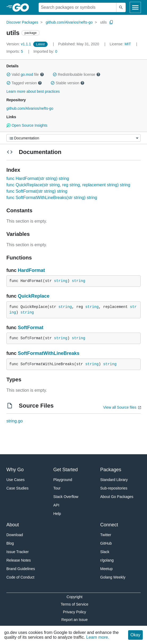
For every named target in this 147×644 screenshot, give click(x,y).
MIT (128, 44)
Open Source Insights (27, 125)
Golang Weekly (113, 577)
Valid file (25, 74)
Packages (111, 470)
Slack (105, 552)
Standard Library (114, 480)
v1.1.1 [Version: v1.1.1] (19, 44)
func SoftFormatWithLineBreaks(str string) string (52, 198)
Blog (10, 543)
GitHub (106, 543)
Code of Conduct (20, 577)
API (56, 505)
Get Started (66, 470)
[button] (9, 74)
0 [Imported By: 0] (45, 51)
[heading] (22, 7)
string (61, 281)
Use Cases (15, 480)
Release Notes (19, 560)
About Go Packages (117, 497)
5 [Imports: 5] (15, 51)
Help (57, 514)
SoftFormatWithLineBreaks (49, 353)
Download (15, 535)
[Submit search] (121, 7)
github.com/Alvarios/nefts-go (69, 22)
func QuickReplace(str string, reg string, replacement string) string (68, 185)
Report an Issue (75, 620)
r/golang (107, 560)
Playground (63, 480)
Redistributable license (77, 74)
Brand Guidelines (21, 569)
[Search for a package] (77, 7)
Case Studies (17, 488)
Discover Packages (22, 22)
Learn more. (98, 637)
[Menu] (73, 138)
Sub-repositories (114, 488)
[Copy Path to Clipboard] (111, 22)
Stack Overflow (66, 497)
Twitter (106, 535)
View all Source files (120, 407)
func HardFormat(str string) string (38, 178)
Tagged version (24, 83)
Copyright (74, 597)
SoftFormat (31, 328)
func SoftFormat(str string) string (37, 191)
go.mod (27, 74)
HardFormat (31, 270)
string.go (14, 421)
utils (104, 22)
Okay (135, 635)
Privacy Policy (75, 612)
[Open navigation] (135, 7)
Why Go (15, 470)
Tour (57, 488)
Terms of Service (74, 604)
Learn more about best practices (33, 91)
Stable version (68, 83)
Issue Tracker (18, 552)
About (13, 525)
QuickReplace (34, 296)
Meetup (106, 569)
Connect (109, 525)
